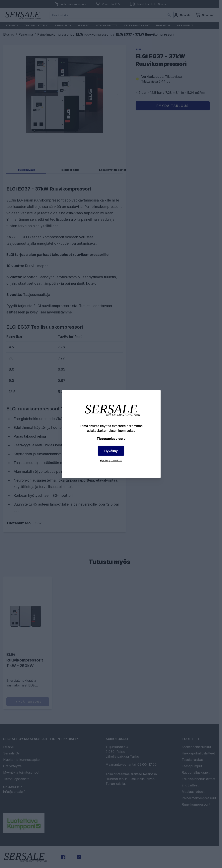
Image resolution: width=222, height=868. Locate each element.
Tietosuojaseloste (111, 439)
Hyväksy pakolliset (111, 460)
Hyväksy (111, 451)
